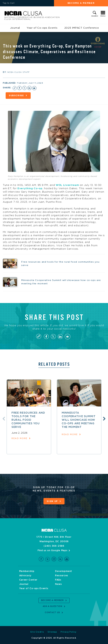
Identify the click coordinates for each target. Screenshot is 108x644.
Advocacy (25, 576)
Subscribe (16, 96)
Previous (4, 419)
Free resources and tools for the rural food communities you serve (28, 420)
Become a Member (81, 3)
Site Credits (37, 632)
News (59, 584)
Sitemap (52, 632)
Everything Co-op (30, 189)
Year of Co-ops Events (42, 28)
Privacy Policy (68, 632)
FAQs (58, 580)
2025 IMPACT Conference (82, 28)
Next (104, 419)
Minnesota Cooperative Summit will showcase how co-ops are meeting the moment (79, 420)
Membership (27, 571)
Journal (15, 28)
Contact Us (52, 613)
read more (19, 438)
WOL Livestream (67, 185)
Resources (62, 576)
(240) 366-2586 (54, 546)
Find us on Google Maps (52, 550)
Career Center (28, 580)
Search (95, 16)
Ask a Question (52, 606)
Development (64, 571)
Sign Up (52, 501)
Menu (103, 16)
